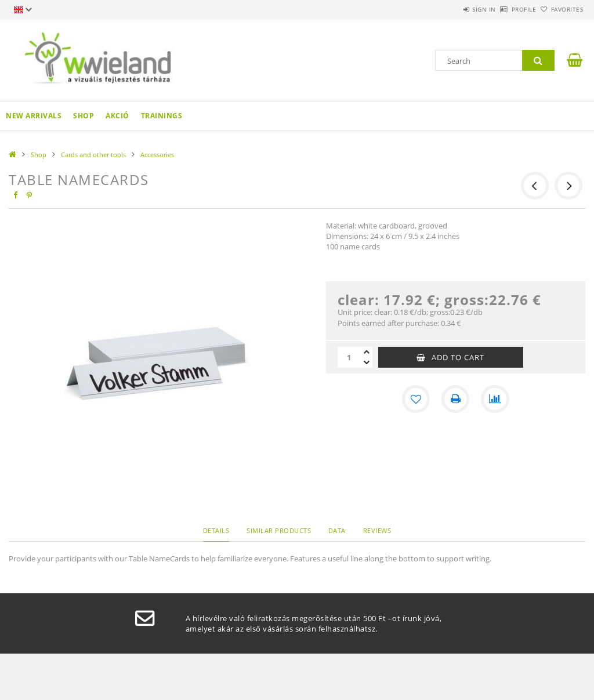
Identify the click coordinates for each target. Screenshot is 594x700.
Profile (504, 9)
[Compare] (495, 399)
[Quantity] (349, 357)
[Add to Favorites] (416, 399)
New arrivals (34, 116)
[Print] (455, 399)
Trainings (162, 116)
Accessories (157, 155)
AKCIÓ (117, 116)
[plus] (367, 352)
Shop (84, 116)
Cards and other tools (93, 155)
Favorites (560, 9)
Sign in (452, 9)
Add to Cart (458, 357)
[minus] (367, 362)
